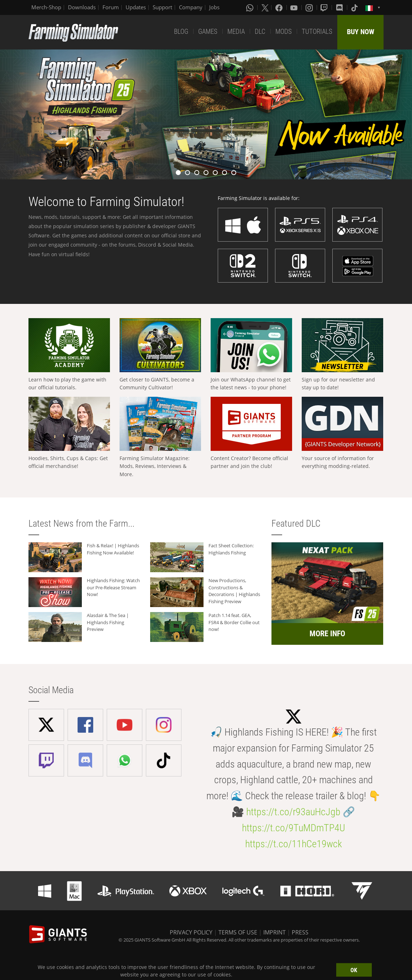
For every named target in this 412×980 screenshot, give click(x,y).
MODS (284, 31)
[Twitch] (325, 7)
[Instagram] (310, 7)
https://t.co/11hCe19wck (294, 844)
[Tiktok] (355, 7)
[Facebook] (280, 7)
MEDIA (236, 31)
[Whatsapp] (250, 7)
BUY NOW (361, 32)
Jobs (214, 7)
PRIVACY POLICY (191, 932)
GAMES (208, 31)
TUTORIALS (317, 31)
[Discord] (340, 7)
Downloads (82, 7)
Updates (136, 7)
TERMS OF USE (238, 932)
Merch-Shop (46, 7)
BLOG (181, 31)
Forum (111, 7)
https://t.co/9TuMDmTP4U (294, 828)
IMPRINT (274, 932)
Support (162, 7)
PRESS (300, 932)
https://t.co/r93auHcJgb (293, 812)
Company (191, 7)
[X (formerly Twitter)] (265, 7)
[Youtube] (295, 7)
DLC (260, 31)
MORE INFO (327, 634)
